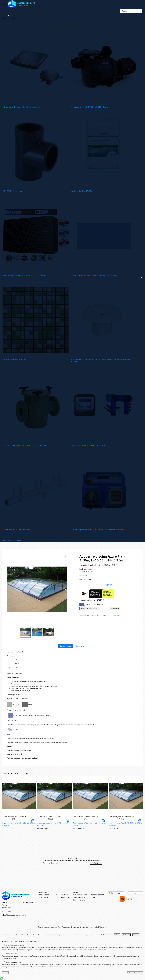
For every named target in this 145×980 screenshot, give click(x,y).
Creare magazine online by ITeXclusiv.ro (94, 927)
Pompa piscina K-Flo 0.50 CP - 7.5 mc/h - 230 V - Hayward (90, 107)
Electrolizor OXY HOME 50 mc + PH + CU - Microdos (88, 446)
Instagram (106, 615)
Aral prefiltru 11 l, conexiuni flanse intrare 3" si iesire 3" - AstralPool (25, 446)
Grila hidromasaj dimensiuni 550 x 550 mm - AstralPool (21, 107)
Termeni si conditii (98, 895)
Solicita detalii (114, 609)
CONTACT (109, 585)
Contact (40, 897)
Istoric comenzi (43, 895)
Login (66, 895)
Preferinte (126, 935)
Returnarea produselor (64, 897)
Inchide (117, 935)
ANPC (93, 897)
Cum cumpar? (78, 895)
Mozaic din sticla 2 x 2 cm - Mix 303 (14, 359)
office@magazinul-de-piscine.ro (14, 915)
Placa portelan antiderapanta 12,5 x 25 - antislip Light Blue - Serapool (94, 275)
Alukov (90, 569)
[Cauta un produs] (141, 11)
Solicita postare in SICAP (90, 609)
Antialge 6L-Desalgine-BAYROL (81, 191)
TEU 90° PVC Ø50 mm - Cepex (13, 191)
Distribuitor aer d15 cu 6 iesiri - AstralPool (16, 530)
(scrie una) (90, 572)
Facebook (96, 615)
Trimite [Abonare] (96, 863)
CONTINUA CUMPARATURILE (11, 541)
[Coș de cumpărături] (9, 16)
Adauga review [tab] (80, 646)
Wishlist (46, 897)
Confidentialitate (79, 900)
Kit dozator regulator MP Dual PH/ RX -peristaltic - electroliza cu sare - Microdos (98, 530)
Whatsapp (115, 615)
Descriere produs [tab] (66, 646)
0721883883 (100, 600)
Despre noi (83, 897)
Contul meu (60, 895)
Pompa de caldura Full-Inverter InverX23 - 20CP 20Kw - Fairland (24, 275)
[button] (65, 556)
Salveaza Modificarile (135, 973)
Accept (136, 935)
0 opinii (87, 571)
